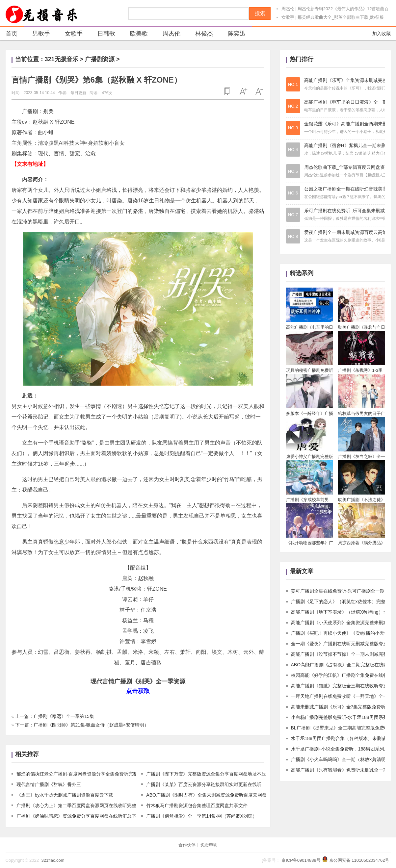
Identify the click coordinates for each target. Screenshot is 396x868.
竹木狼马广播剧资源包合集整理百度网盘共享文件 (197, 805)
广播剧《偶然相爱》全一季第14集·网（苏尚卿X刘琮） (202, 816)
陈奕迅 (233, 34)
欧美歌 (135, 34)
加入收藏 (382, 34)
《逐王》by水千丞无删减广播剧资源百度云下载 (65, 795)
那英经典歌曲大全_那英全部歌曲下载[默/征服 (341, 17)
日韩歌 (102, 34)
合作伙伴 (187, 845)
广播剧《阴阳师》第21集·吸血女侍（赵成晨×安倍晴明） (91, 725)
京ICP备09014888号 (301, 860)
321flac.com (53, 860)
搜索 (260, 13)
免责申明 (209, 845)
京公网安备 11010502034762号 (359, 860)
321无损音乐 (62, 59)
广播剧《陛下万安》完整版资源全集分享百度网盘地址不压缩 (208, 774)
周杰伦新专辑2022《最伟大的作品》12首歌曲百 (343, 9)
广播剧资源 (100, 59)
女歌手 (288, 17)
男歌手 (37, 34)
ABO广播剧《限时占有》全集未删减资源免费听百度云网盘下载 (211, 795)
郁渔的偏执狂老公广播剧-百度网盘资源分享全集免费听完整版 (79, 774)
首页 (12, 34)
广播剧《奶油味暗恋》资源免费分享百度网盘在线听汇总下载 (79, 816)
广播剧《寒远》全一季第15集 (64, 716)
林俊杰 (200, 34)
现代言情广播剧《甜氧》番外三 (49, 784)
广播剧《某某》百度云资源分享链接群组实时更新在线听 (204, 784)
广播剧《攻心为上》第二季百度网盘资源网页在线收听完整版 (79, 805)
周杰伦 (288, 9)
